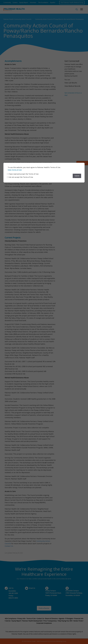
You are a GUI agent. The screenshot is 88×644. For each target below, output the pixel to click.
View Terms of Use (15, 170)
